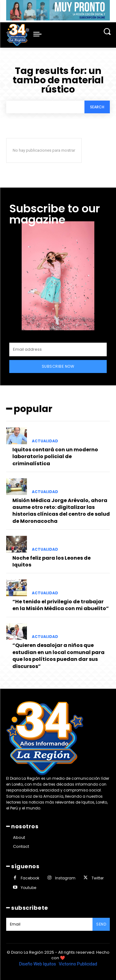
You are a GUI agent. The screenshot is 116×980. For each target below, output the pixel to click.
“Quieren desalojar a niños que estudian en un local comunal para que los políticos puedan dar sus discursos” (58, 656)
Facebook (30, 878)
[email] (58, 349)
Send (101, 924)
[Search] (97, 107)
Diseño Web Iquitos (38, 964)
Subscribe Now (58, 366)
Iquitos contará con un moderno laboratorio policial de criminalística (55, 457)
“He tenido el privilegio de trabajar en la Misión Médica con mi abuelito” (61, 605)
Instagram (65, 878)
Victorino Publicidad (78, 964)
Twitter (98, 878)
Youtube (28, 888)
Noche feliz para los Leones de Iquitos (52, 561)
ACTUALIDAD (45, 441)
